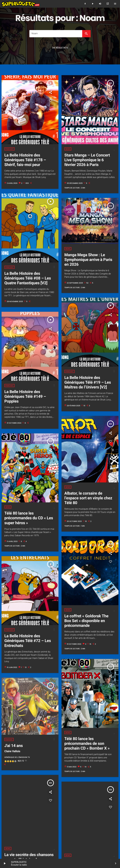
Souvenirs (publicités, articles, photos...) (24, 830)
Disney (70, 838)
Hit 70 (12, 841)
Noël (56, 841)
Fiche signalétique (100, 827)
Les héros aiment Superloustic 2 (75, 833)
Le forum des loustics (53, 844)
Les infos (94, 841)
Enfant (92, 838)
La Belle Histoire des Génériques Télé (68, 836)
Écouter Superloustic (30, 827)
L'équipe (86, 827)
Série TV (64, 841)
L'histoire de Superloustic (52, 827)
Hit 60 (113, 838)
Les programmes (72, 827)
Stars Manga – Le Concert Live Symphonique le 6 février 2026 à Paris (87, 160)
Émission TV (81, 838)
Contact (95, 844)
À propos (69, 844)
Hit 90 (27, 841)
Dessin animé (59, 838)
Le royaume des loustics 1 (103, 833)
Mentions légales (82, 844)
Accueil (15, 827)
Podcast (9, 149)
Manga (49, 841)
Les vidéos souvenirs (64, 830)
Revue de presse (83, 830)
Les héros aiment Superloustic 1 (45, 833)
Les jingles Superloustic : (103, 830)
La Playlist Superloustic (96, 836)
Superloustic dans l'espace (17, 833)
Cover (48, 838)
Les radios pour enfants (31, 844)
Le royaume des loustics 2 (24, 836)
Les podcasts (44, 836)
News (68, 149)
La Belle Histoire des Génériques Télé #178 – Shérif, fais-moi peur (25, 160)
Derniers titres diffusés (14, 838)
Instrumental (37, 841)
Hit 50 (106, 838)
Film (99, 838)
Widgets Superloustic (79, 841)
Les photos (48, 830)
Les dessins (106, 841)
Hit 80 (19, 841)
